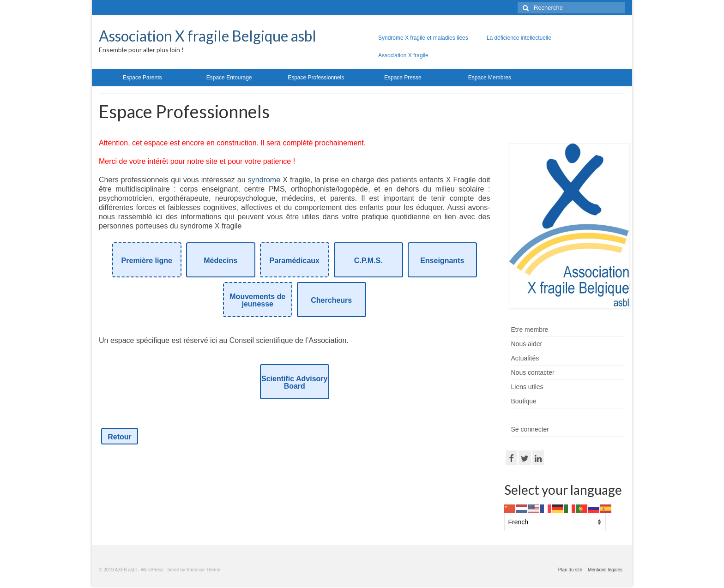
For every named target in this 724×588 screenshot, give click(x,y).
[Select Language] (555, 522)
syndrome (264, 180)
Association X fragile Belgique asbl (208, 36)
